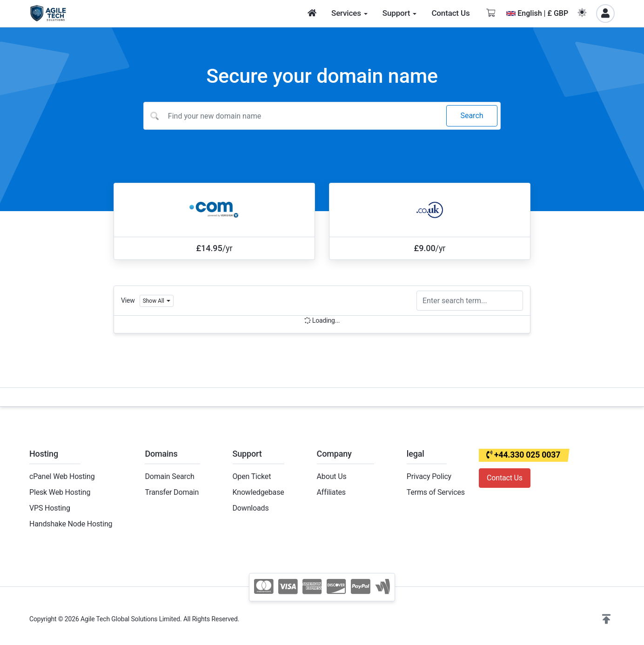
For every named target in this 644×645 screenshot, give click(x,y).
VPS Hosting (50, 508)
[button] (606, 619)
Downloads (251, 508)
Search (472, 116)
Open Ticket (252, 476)
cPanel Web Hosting (62, 476)
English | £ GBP (537, 13)
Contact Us (505, 478)
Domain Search (169, 476)
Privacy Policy (429, 476)
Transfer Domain (172, 492)
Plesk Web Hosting (60, 492)
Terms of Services (436, 492)
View (128, 300)
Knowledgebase (258, 492)
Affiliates (331, 492)
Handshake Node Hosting (71, 524)
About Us (332, 476)
